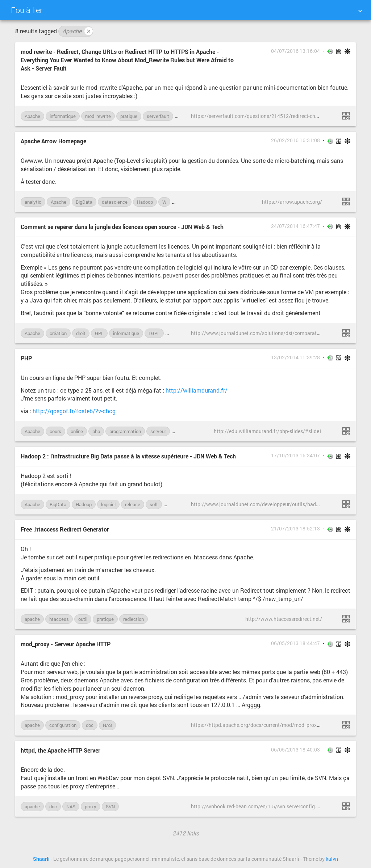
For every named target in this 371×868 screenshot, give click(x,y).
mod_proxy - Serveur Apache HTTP (66, 644)
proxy (91, 806)
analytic (33, 202)
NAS (107, 725)
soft (154, 504)
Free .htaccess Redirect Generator (65, 529)
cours (55, 431)
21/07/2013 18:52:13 (295, 529)
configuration (63, 725)
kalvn (332, 859)
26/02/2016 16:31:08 (295, 140)
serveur (158, 431)
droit (81, 333)
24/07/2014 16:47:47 (295, 226)
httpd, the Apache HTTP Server (61, 750)
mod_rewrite (98, 116)
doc (90, 725)
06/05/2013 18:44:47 (295, 643)
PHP (26, 358)
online (77, 431)
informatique (63, 116)
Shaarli (41, 859)
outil (83, 619)
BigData (84, 202)
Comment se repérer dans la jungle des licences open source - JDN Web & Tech (122, 227)
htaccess (59, 619)
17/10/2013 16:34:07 (295, 456)
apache (32, 619)
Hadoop (145, 202)
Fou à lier (27, 10)
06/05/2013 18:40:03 (295, 750)
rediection (134, 619)
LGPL (154, 333)
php (96, 431)
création (58, 333)
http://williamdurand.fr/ (197, 390)
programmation (125, 431)
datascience (115, 202)
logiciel (108, 504)
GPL (99, 333)
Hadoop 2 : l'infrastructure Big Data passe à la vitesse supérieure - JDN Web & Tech (128, 456)
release (133, 504)
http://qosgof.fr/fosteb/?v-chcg (74, 411)
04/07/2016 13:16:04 (295, 51)
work (172, 504)
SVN (110, 806)
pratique (129, 116)
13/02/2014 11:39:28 (295, 357)
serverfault (158, 116)
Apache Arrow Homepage (53, 141)
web (180, 431)
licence (177, 333)
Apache (78, 31)
